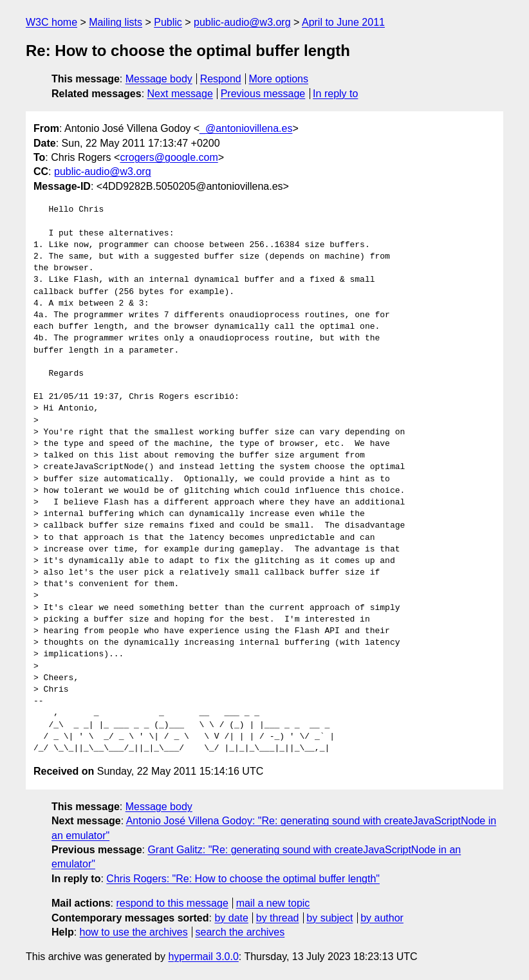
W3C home (51, 22)
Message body (159, 79)
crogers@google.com (169, 157)
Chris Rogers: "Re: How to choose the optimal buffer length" (243, 879)
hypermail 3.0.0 (203, 957)
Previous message (263, 94)
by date (231, 918)
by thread (278, 918)
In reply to (335, 94)
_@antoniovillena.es (246, 128)
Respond (221, 79)
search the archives (240, 932)
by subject (329, 918)
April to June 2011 (343, 22)
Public (168, 22)
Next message (180, 94)
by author (382, 918)
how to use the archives (134, 932)
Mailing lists (116, 22)
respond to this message (172, 903)
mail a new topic (273, 903)
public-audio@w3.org (242, 22)
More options (279, 79)
